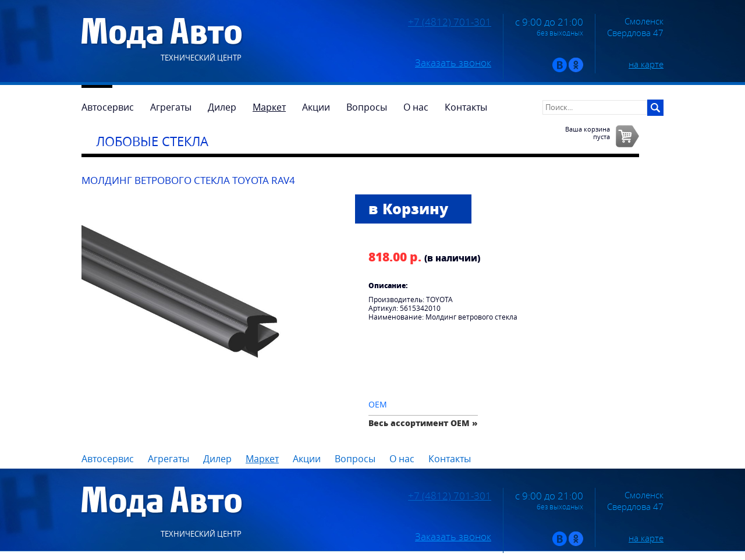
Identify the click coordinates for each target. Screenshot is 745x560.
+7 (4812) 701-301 (450, 22)
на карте (646, 64)
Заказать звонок (453, 63)
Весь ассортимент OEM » (423, 423)
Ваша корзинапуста (588, 133)
